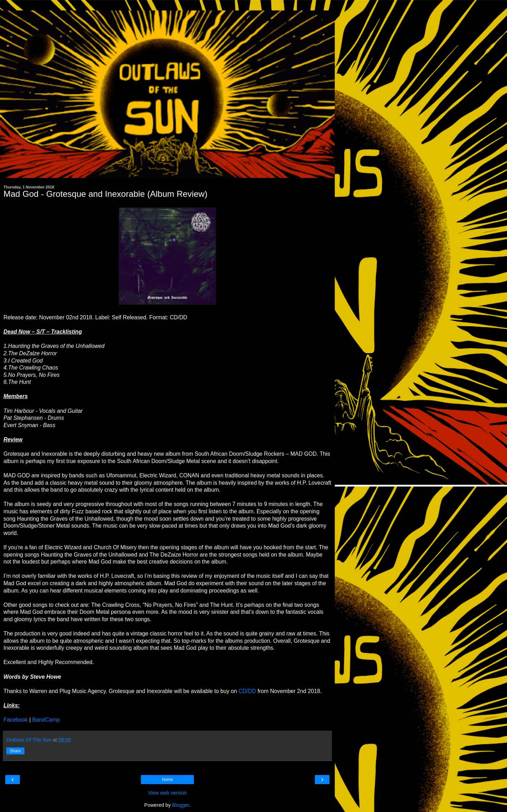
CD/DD (247, 691)
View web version (167, 793)
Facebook (16, 720)
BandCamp (46, 720)
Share (15, 751)
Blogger (181, 805)
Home (167, 780)
